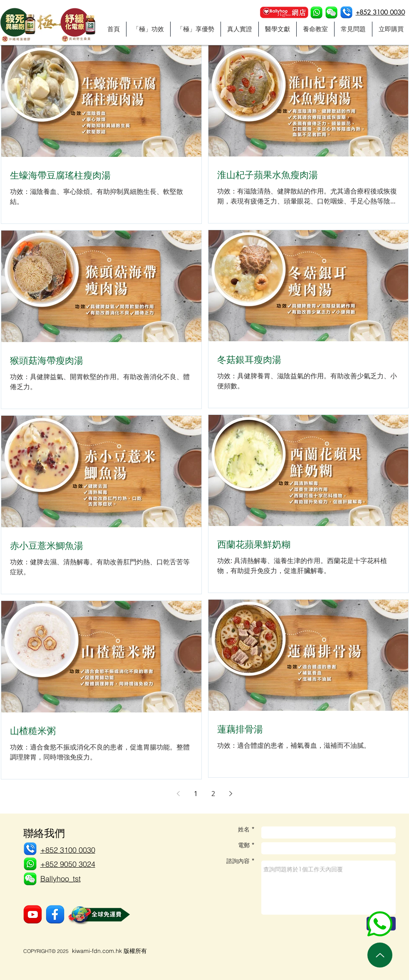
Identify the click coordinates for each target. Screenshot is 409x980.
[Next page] (231, 794)
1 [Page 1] (196, 794)
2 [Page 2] (213, 794)
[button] (331, 13)
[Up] (380, 955)
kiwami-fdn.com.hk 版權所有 (109, 951)
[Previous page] (178, 794)
